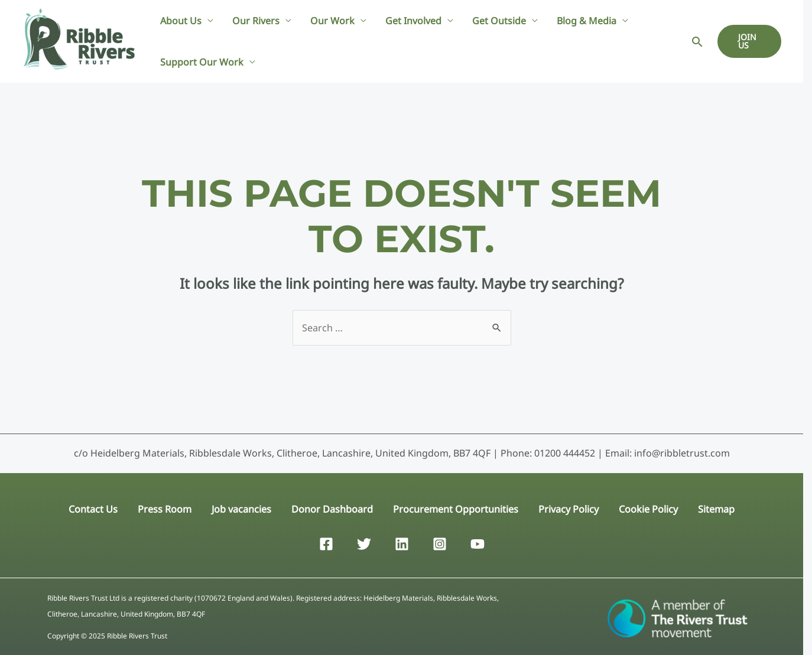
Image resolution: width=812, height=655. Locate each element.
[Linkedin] (402, 541)
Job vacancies (243, 507)
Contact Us (97, 507)
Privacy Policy (567, 507)
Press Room (168, 507)
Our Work (332, 21)
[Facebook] (326, 541)
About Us (181, 21)
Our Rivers (256, 21)
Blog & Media (587, 21)
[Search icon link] (697, 42)
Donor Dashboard (333, 507)
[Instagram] (440, 541)
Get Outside (499, 21)
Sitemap (712, 507)
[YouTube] (478, 541)
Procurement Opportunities (455, 507)
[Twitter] (364, 541)
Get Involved (413, 21)
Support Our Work (202, 62)
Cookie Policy (645, 507)
